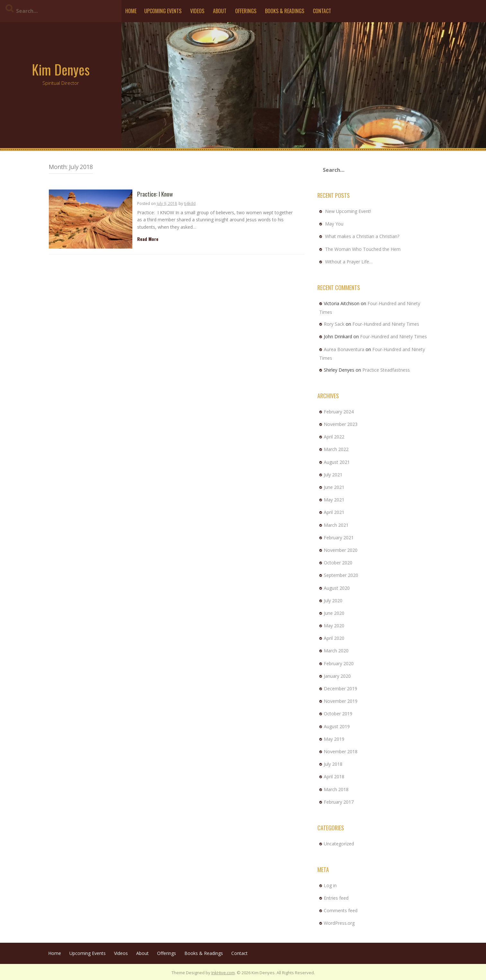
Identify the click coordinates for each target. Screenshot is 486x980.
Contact (322, 11)
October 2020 (338, 563)
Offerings (246, 11)
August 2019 (337, 726)
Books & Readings (285, 11)
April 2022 (334, 437)
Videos (197, 11)
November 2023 (341, 424)
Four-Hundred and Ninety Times (386, 324)
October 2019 (338, 714)
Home (131, 11)
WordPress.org (339, 923)
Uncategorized (339, 844)
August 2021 (337, 462)
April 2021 (334, 512)
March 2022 (336, 449)
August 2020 (337, 588)
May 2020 (334, 626)
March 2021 (336, 525)
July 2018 (333, 764)
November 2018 (341, 751)
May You (334, 224)
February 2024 (339, 412)
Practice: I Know (155, 194)
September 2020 (341, 575)
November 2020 (341, 550)
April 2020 (334, 638)
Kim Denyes (61, 69)
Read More (148, 239)
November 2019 (341, 701)
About (220, 11)
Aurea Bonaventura (344, 349)
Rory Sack (334, 324)
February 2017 (339, 802)
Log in (330, 885)
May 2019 (334, 739)
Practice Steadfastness (386, 370)
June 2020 (334, 613)
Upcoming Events (163, 11)
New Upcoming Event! (348, 211)
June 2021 (334, 487)
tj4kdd (190, 203)
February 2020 (339, 663)
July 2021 (333, 475)
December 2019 (340, 689)
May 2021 (334, 500)
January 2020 (337, 676)
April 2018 (334, 777)
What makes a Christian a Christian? (362, 236)
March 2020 (336, 651)
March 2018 (336, 789)
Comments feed (341, 910)
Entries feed (336, 898)
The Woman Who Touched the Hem (363, 249)
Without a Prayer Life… (349, 262)
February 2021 (339, 538)
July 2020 (333, 600)
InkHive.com (223, 973)
